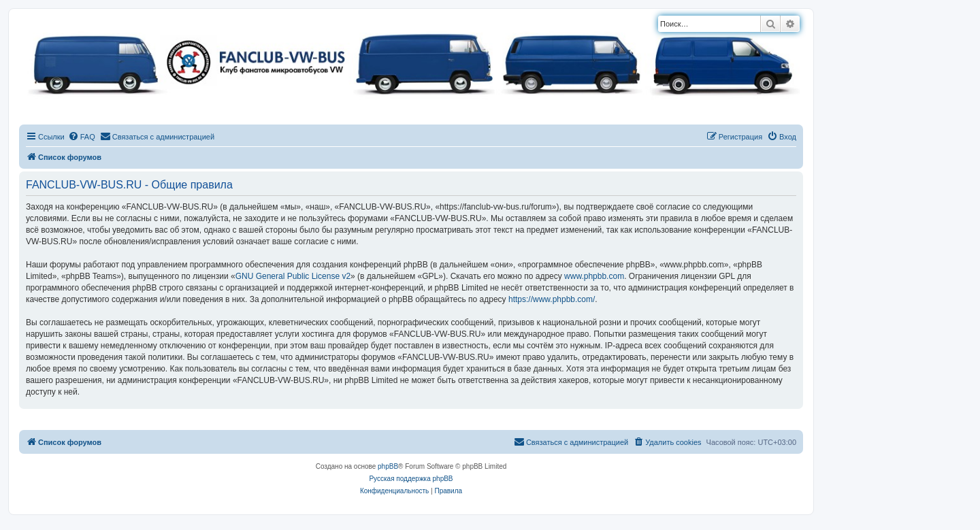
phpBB (388, 466)
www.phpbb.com (594, 276)
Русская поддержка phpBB (411, 479)
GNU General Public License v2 (293, 276)
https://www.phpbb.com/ (552, 299)
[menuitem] (82, 137)
